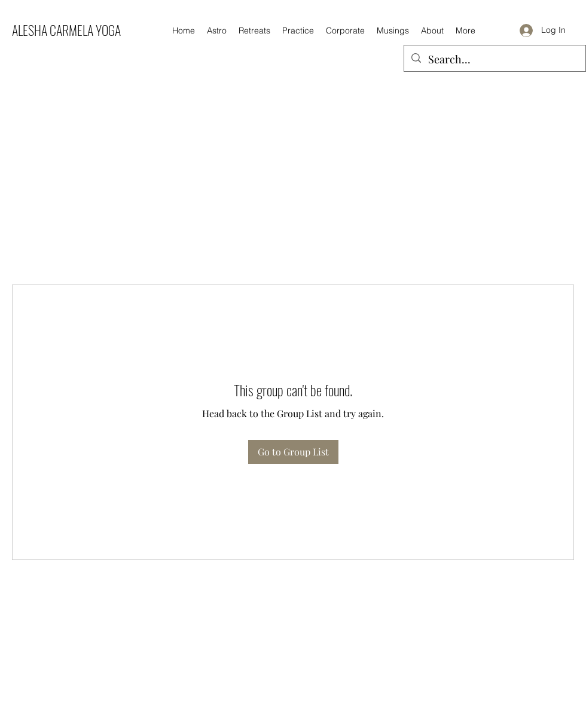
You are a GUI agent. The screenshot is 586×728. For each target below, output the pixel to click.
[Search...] (494, 60)
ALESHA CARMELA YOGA (66, 30)
